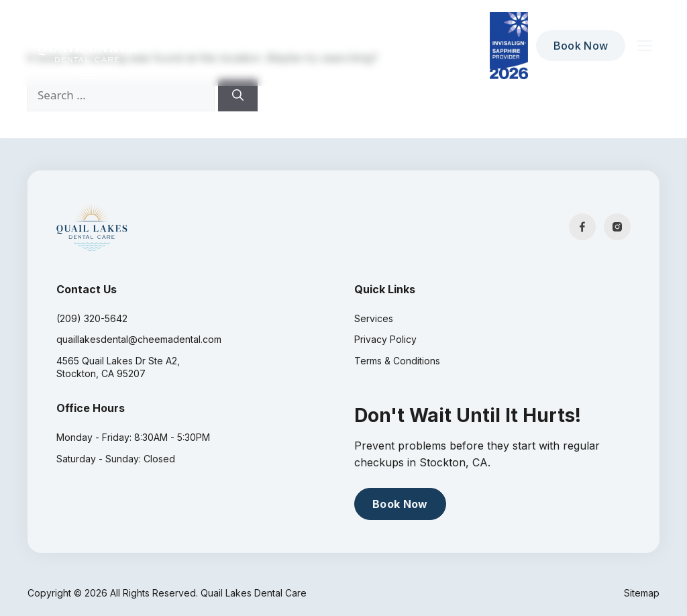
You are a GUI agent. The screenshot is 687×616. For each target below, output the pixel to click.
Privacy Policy (385, 339)
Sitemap (642, 593)
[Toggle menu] (645, 46)
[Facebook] (582, 227)
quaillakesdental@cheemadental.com (139, 339)
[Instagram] (617, 227)
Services (374, 318)
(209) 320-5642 (92, 318)
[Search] (238, 95)
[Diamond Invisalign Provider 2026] (509, 46)
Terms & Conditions (397, 361)
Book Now (581, 46)
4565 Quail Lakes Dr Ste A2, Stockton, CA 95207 (118, 367)
